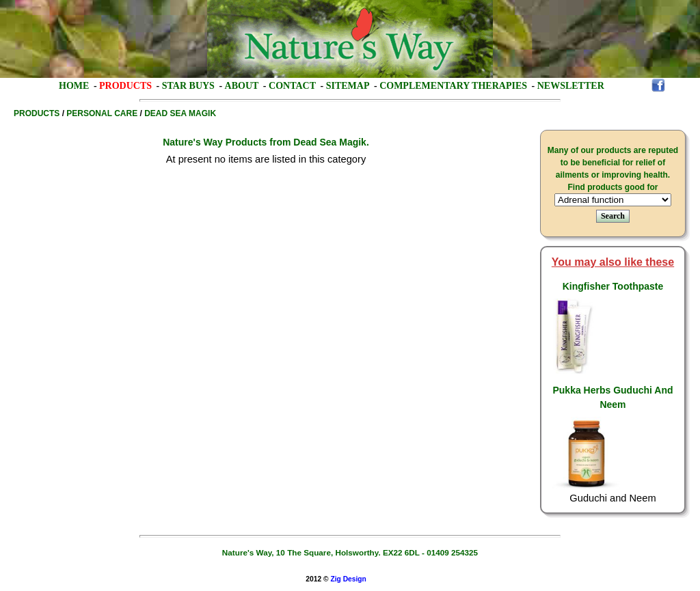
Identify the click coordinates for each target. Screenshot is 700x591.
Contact (292, 86)
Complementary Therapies (453, 86)
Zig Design (348, 579)
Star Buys (188, 86)
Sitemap (348, 86)
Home (74, 86)
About (242, 86)
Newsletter (571, 86)
